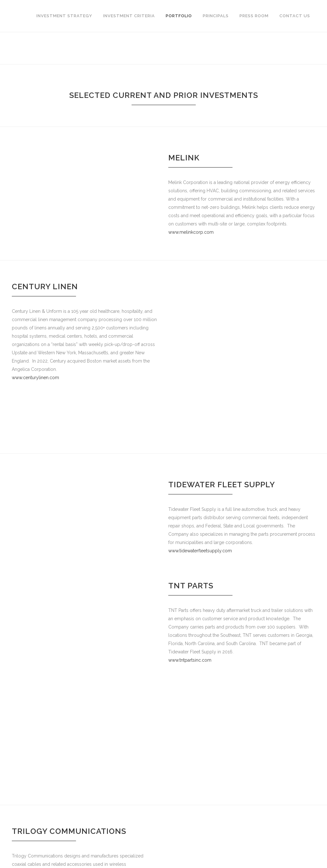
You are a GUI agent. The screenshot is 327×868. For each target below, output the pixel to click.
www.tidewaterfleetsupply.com (200, 504)
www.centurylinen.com (35, 378)
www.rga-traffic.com (189, 821)
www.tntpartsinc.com (190, 614)
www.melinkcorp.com (191, 232)
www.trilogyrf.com (31, 702)
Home (290, 48)
